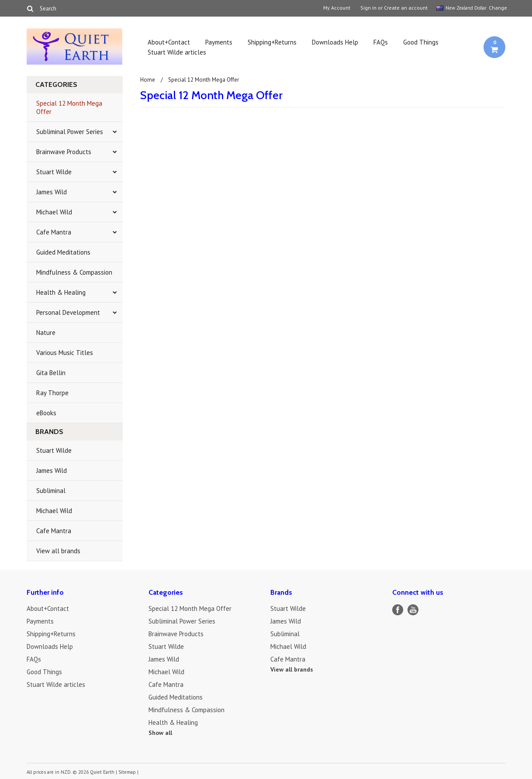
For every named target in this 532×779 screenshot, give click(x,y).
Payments (219, 42)
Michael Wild (54, 212)
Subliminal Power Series (70, 132)
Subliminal (51, 491)
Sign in (368, 8)
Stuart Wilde (54, 172)
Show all (160, 733)
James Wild (52, 192)
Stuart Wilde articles (177, 52)
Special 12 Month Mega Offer (69, 107)
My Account (337, 8)
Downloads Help (335, 42)
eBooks (46, 413)
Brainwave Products (64, 152)
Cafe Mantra (54, 232)
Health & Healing (61, 292)
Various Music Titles (65, 353)
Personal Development (68, 312)
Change (497, 8)
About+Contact (169, 42)
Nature (46, 333)
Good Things (421, 42)
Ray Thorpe (52, 393)
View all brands (58, 551)
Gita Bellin (51, 373)
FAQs (381, 42)
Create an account (406, 8)
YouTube (413, 610)
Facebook (398, 610)
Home (148, 80)
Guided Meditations (63, 252)
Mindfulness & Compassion (74, 272)
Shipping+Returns (272, 42)
